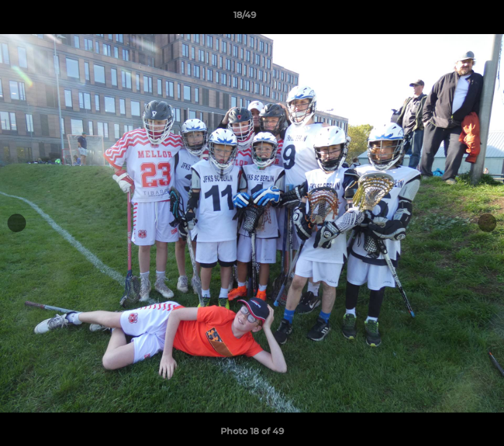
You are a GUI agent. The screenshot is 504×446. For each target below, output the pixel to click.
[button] (452, 18)
